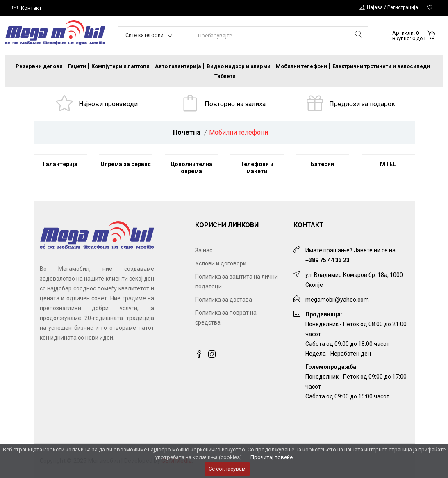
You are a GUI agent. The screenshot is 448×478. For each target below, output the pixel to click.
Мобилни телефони (301, 66)
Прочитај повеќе (272, 457)
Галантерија (60, 164)
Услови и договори (221, 263)
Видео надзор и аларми (239, 66)
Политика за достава (224, 300)
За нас (204, 250)
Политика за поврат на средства (226, 318)
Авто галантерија (178, 66)
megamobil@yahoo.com (337, 300)
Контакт (31, 8)
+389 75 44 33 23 (327, 260)
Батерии (322, 164)
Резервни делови (39, 66)
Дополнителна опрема (191, 168)
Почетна (187, 132)
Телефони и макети (257, 168)
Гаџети (77, 66)
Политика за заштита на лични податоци (237, 281)
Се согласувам (227, 469)
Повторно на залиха (235, 104)
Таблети (225, 76)
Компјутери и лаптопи (121, 66)
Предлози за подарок (362, 104)
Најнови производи (108, 104)
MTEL (388, 164)
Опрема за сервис (126, 164)
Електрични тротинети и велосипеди (381, 66)
